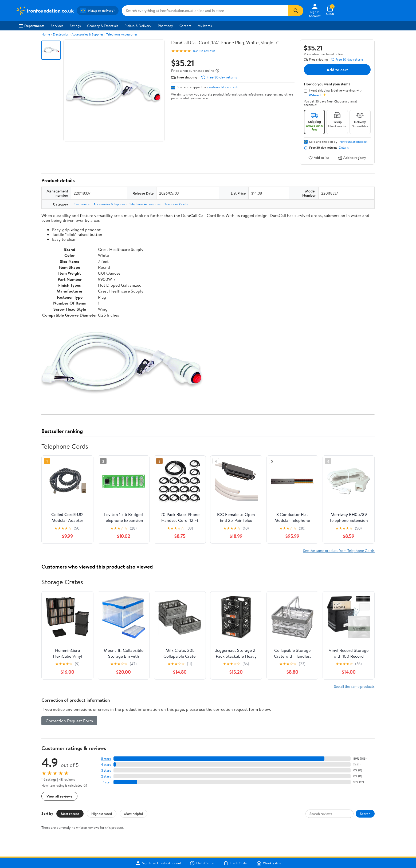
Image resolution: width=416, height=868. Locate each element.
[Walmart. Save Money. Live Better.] (45, 11)
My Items (205, 26)
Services (57, 26)
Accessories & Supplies (87, 34)
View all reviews (59, 796)
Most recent (70, 814)
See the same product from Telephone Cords (339, 551)
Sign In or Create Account (158, 863)
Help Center (202, 863)
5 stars (106, 759)
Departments (32, 26)
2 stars (106, 776)
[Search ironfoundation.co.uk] (205, 11)
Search (365, 814)
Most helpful (134, 814)
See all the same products (354, 686)
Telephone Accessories (122, 34)
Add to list (319, 158)
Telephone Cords (176, 204)
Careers (185, 26)
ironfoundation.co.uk (222, 87)
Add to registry (352, 158)
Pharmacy (165, 26)
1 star (107, 782)
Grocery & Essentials (103, 26)
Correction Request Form (69, 721)
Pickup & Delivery (138, 26)
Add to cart (337, 70)
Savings (75, 26)
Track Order (236, 863)
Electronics (61, 34)
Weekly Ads (269, 863)
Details (344, 148)
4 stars (106, 765)
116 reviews (207, 51)
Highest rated (102, 814)
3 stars (106, 770)
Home (46, 34)
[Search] (296, 11)
